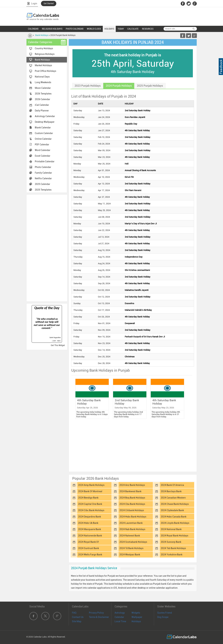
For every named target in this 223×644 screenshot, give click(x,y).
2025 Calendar (42, 184)
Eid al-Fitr (129, 177)
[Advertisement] (47, 248)
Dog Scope (163, 617)
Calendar (119, 617)
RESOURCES (148, 29)
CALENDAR (33, 29)
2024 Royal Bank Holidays (174, 536)
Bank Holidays (42, 35)
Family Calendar (43, 173)
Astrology (120, 613)
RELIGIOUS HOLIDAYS (52, 29)
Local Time (120, 621)
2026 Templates (43, 94)
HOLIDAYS (109, 29)
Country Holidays (44, 48)
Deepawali (130, 323)
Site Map (77, 621)
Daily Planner (42, 111)
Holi (127, 164)
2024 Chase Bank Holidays (175, 504)
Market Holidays (43, 65)
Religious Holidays (45, 54)
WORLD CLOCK (94, 29)
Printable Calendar (45, 161)
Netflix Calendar (43, 178)
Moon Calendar (43, 88)
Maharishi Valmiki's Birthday (138, 310)
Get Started (49, 3)
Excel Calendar (43, 156)
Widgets (136, 613)
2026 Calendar (42, 99)
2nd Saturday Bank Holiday (138, 110)
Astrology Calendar (45, 116)
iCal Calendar (42, 105)
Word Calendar (43, 150)
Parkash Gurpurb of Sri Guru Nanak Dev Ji (145, 337)
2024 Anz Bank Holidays (132, 485)
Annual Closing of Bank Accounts (140, 170)
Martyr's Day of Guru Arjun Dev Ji (141, 224)
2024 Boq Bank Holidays (132, 498)
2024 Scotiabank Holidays (133, 542)
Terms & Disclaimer (99, 617)
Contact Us (78, 617)
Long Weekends (43, 82)
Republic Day (131, 124)
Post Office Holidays (45, 71)
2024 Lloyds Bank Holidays (175, 523)
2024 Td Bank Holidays (131, 548)
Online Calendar (43, 139)
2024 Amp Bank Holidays (91, 485)
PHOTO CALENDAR (75, 29)
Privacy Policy (96, 613)
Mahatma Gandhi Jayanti (137, 290)
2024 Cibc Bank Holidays (91, 510)
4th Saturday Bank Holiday (137, 130)
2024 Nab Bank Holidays (132, 529)
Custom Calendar (44, 133)
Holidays (136, 621)
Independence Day (134, 257)
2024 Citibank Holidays (132, 510)
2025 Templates (43, 190)
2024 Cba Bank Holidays (132, 504)
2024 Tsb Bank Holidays (173, 548)
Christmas (130, 357)
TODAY (121, 29)
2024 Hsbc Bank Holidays (133, 517)
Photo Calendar (43, 167)
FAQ (74, 613)
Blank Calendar (43, 128)
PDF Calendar (42, 144)
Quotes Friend (165, 613)
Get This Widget (58, 345)
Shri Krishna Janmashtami (137, 270)
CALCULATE (133, 29)
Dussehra (129, 303)
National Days (42, 77)
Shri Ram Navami (133, 190)
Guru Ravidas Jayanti (135, 117)
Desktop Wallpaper (45, 122)
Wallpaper (137, 617)
